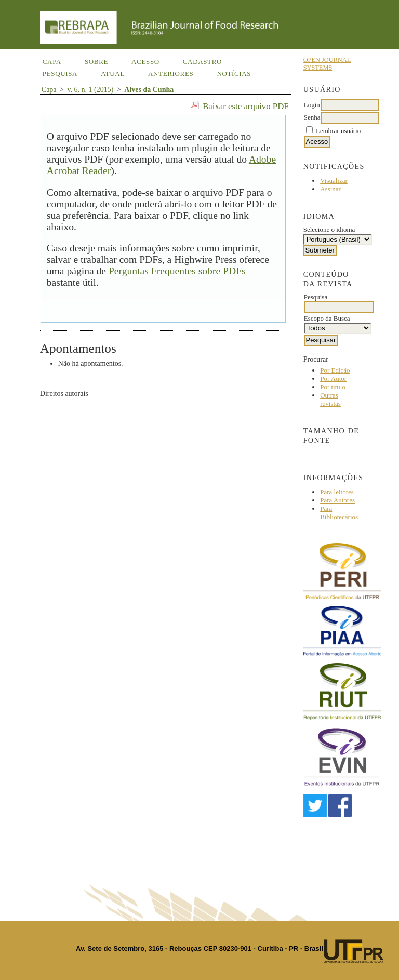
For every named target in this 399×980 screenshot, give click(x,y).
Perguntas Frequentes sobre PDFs (177, 271)
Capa (52, 62)
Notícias (234, 74)
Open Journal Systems (327, 64)
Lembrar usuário (338, 131)
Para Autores (337, 500)
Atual (113, 74)
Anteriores (171, 74)
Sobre (96, 62)
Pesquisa (60, 74)
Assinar (330, 189)
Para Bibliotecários (339, 513)
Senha (312, 117)
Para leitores (337, 492)
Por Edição (335, 370)
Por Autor (333, 379)
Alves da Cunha (149, 90)
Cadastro (202, 62)
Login (312, 105)
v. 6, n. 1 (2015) (90, 90)
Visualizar (334, 181)
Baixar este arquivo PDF (245, 106)
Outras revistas (330, 399)
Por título (333, 387)
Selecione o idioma (329, 229)
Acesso (145, 62)
